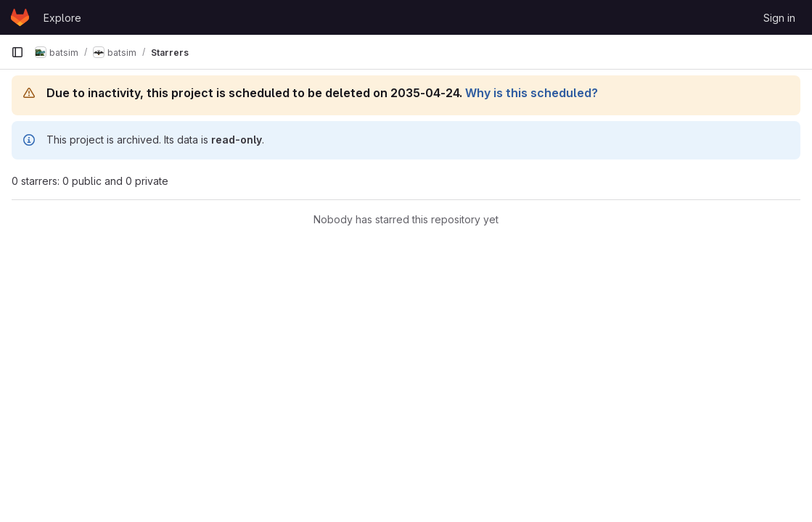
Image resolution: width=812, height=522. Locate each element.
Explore (62, 18)
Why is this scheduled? (532, 93)
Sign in (779, 18)
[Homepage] (20, 17)
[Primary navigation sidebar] (17, 52)
